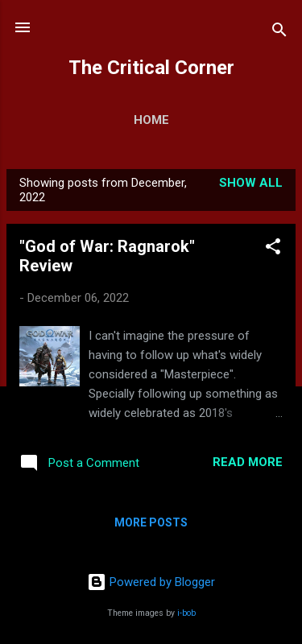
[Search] (279, 33)
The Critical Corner (151, 68)
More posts (151, 522)
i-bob (186, 613)
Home (151, 120)
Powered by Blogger (151, 582)
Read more (248, 462)
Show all (251, 183)
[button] (273, 249)
